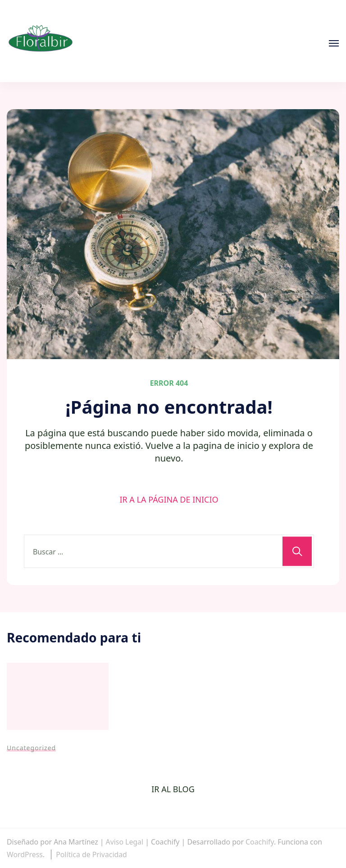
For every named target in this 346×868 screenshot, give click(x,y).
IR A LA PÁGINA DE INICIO (169, 499)
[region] (173, 827)
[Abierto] (334, 43)
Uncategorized (31, 748)
